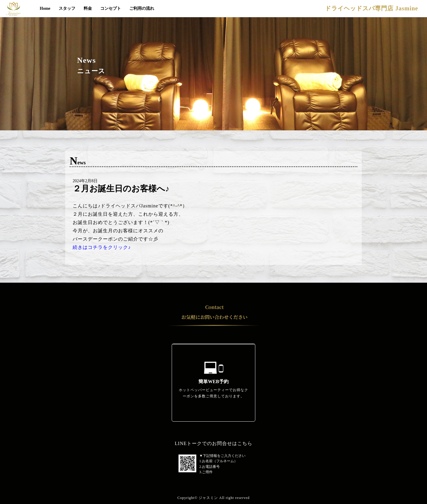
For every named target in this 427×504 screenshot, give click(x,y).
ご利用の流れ (142, 8)
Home (45, 8)
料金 (88, 8)
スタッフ (67, 8)
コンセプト (111, 8)
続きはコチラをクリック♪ (102, 247)
